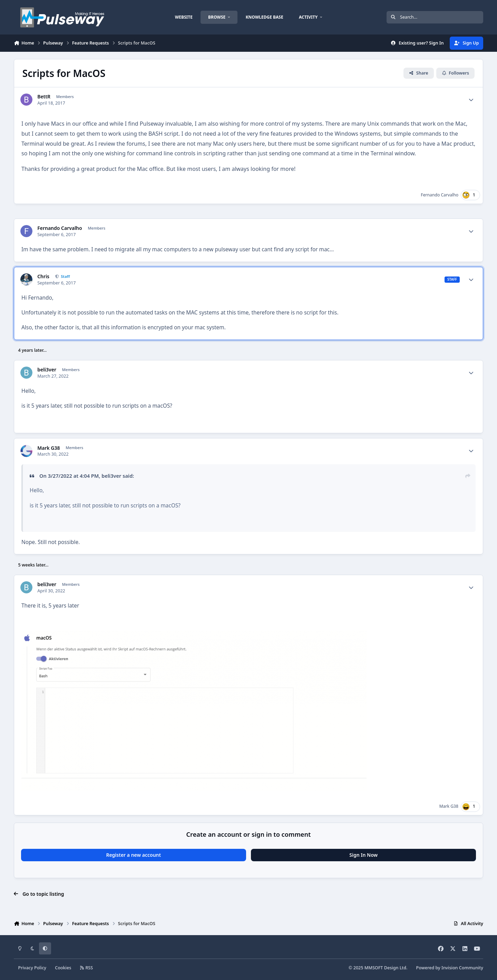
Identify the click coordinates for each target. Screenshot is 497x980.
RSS (87, 968)
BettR (44, 97)
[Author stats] (471, 100)
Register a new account (133, 855)
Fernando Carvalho (440, 195)
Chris (43, 276)
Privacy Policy (32, 968)
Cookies (63, 968)
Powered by (450, 968)
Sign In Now (363, 855)
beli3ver (47, 370)
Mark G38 (48, 448)
